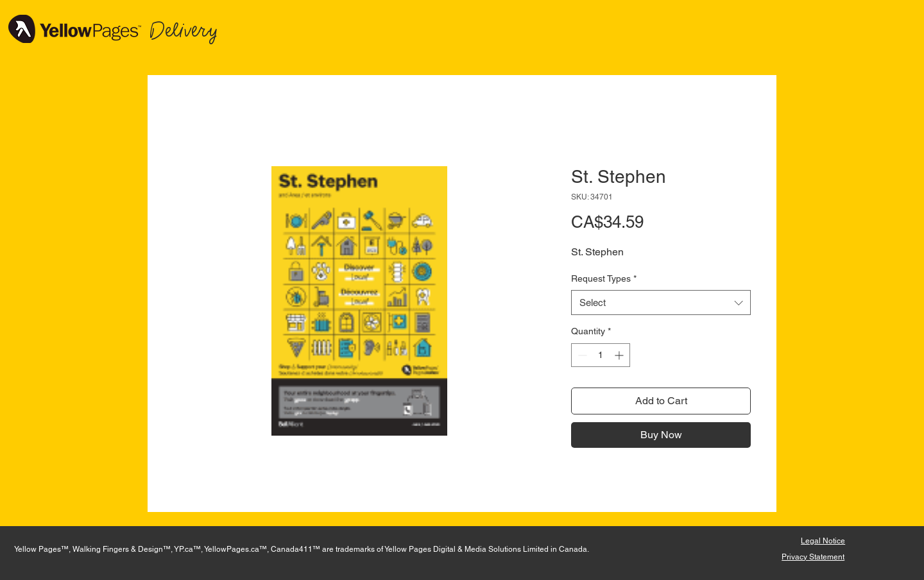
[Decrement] (581, 355)
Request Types (604, 278)
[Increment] (620, 355)
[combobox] (661, 303)
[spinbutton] (601, 355)
